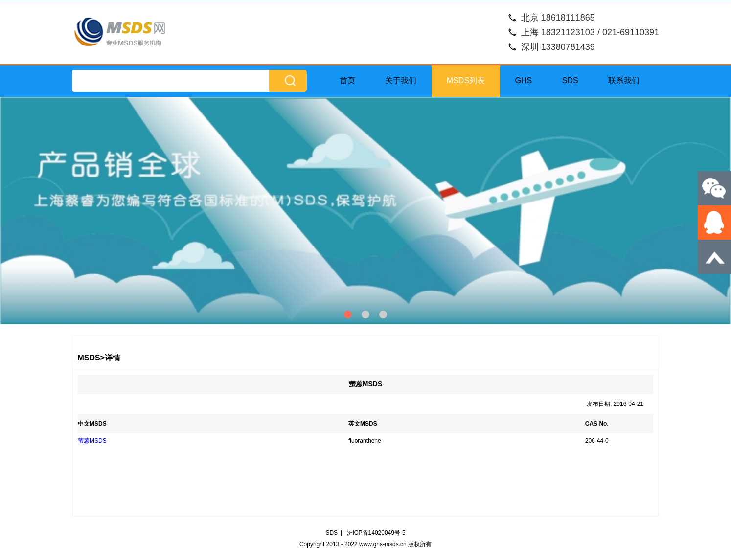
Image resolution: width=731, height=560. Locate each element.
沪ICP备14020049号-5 (376, 533)
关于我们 (401, 80)
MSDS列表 (466, 80)
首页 (347, 80)
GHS (524, 80)
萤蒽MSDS (92, 441)
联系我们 (624, 80)
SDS (570, 80)
